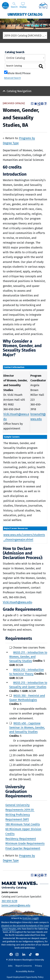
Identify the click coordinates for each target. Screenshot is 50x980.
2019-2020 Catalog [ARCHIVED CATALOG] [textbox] (26, 36)
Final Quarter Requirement (23, 848)
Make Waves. (20, 883)
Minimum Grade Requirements (25, 843)
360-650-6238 (9, 901)
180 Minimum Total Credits (23, 824)
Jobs (10, 966)
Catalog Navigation (19, 91)
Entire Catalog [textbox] (16, 58)
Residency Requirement (21, 839)
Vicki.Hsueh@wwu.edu (17, 602)
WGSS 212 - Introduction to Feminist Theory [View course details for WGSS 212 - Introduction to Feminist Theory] (27, 672)
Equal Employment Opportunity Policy (25, 977)
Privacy (38, 966)
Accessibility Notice (25, 971)
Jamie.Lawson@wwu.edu (16, 905)
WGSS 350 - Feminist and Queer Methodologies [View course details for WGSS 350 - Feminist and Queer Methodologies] (27, 698)
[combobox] (25, 35)
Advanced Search (12, 78)
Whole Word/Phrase (19, 73)
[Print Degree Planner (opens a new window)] (32, 104)
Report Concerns (24, 966)
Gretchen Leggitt (31, 918)
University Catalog (25, 14)
